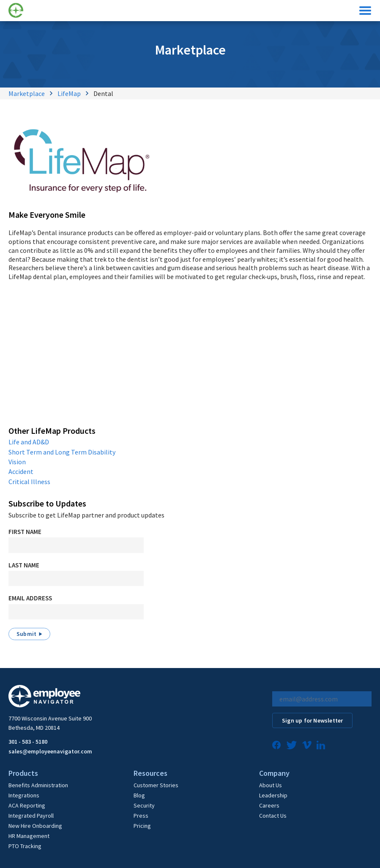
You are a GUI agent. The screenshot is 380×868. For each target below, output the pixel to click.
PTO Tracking (25, 846)
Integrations (24, 795)
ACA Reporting (27, 805)
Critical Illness (29, 482)
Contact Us (273, 816)
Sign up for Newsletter (312, 720)
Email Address (30, 598)
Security (144, 805)
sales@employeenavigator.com (50, 751)
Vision (17, 462)
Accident (21, 471)
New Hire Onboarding (35, 826)
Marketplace (27, 93)
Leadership (273, 795)
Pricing (142, 826)
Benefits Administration (38, 785)
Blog (139, 795)
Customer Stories (156, 785)
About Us (271, 785)
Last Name (24, 565)
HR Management (29, 836)
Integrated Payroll (31, 816)
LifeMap (69, 93)
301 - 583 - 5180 (28, 742)
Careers (269, 805)
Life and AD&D (29, 442)
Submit (26, 634)
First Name (25, 532)
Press (141, 816)
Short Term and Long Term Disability (62, 452)
